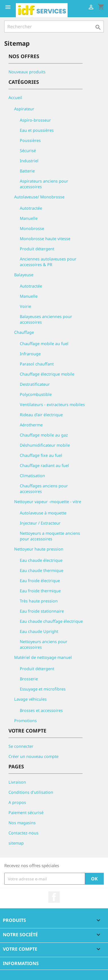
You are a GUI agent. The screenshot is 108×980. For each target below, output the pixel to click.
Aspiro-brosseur (35, 120)
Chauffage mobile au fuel (44, 344)
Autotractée (31, 208)
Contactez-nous (23, 833)
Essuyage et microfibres (43, 689)
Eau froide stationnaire (42, 611)
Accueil (15, 97)
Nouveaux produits (27, 72)
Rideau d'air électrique (41, 415)
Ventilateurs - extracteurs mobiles (52, 405)
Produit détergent (37, 249)
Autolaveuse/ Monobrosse (39, 197)
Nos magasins (22, 823)
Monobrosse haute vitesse (45, 239)
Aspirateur (24, 109)
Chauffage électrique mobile (47, 374)
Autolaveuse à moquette (43, 513)
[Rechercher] (54, 27)
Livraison (17, 782)
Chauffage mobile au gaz (44, 435)
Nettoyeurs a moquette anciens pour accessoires (50, 536)
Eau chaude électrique (41, 560)
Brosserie (29, 679)
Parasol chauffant (37, 364)
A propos (17, 802)
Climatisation (32, 476)
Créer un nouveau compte (34, 756)
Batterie (27, 171)
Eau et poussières (37, 130)
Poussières (30, 140)
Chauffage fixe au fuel (41, 455)
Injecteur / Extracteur (40, 523)
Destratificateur (35, 384)
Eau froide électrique (40, 581)
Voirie (25, 306)
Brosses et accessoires (41, 710)
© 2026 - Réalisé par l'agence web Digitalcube (49, 973)
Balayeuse (24, 275)
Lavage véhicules (30, 699)
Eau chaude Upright (39, 631)
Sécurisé (28, 151)
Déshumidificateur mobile (45, 445)
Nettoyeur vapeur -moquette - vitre (48, 502)
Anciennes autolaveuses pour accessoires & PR (48, 262)
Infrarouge (30, 354)
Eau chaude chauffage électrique (51, 621)
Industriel (29, 161)
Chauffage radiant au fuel (44, 465)
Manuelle (29, 218)
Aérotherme (31, 425)
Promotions (25, 721)
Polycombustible (36, 394)
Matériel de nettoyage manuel (43, 657)
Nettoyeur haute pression (39, 549)
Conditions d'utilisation (31, 792)
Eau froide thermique (40, 591)
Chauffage (24, 332)
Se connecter (21, 746)
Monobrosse (32, 228)
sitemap (16, 843)
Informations (21, 963)
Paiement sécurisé (26, 813)
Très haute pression (39, 601)
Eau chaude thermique (42, 570)
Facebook (54, 897)
